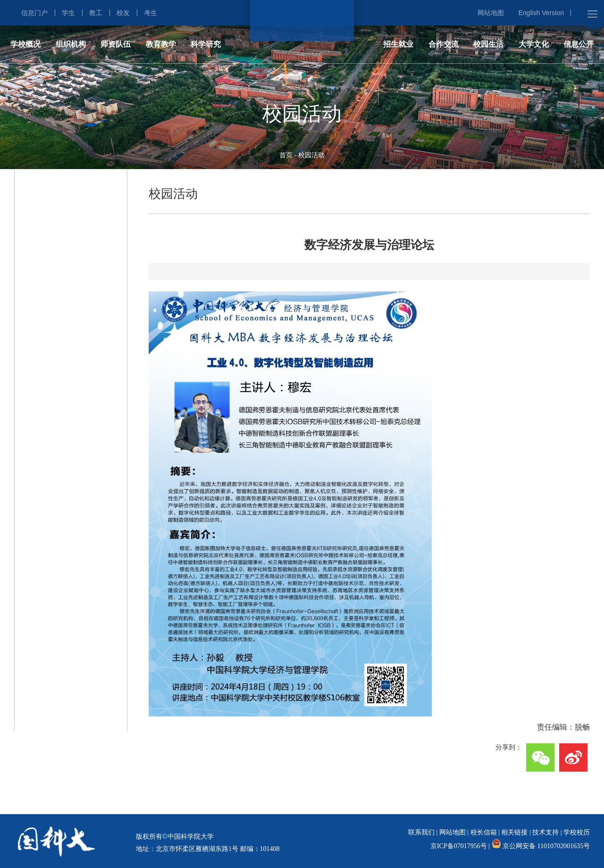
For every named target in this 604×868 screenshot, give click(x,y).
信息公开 (579, 44)
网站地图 (491, 13)
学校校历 (577, 832)
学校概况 (25, 44)
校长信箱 (484, 832)
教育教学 (161, 44)
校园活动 (311, 155)
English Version (541, 13)
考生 (151, 13)
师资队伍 (116, 44)
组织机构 (71, 44)
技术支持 (545, 832)
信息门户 (34, 13)
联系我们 (421, 832)
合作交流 (444, 44)
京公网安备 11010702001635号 (546, 846)
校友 (123, 13)
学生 (68, 13)
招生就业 (398, 44)
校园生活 (488, 44)
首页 (286, 155)
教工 (96, 13)
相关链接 (514, 832)
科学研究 (206, 44)
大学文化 (534, 44)
